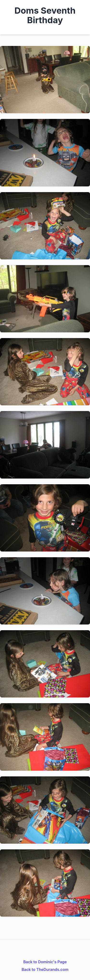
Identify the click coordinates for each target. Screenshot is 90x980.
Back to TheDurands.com (45, 969)
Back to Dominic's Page (45, 962)
